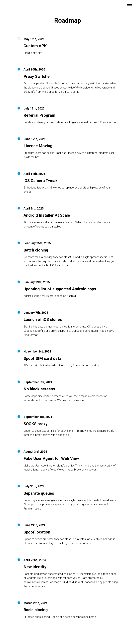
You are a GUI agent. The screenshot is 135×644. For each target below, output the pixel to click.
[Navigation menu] (129, 6)
